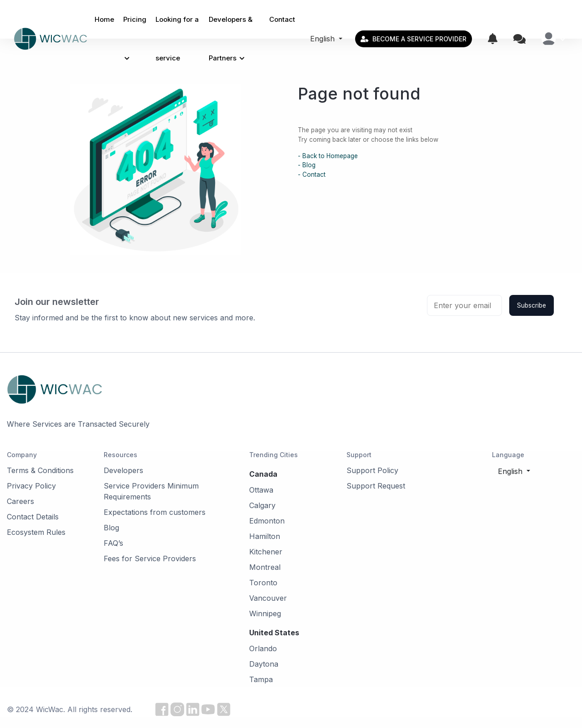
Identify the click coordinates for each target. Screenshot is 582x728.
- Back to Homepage (328, 156)
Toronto (263, 583)
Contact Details (33, 517)
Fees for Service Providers (150, 558)
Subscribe (532, 305)
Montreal (265, 567)
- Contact (312, 175)
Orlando (263, 648)
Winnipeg (265, 613)
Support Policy (372, 470)
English (324, 39)
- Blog (307, 165)
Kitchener (266, 552)
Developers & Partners (231, 39)
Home (104, 19)
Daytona (264, 664)
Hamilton (265, 536)
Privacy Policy (31, 486)
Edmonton (267, 521)
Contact (282, 19)
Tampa (261, 679)
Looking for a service (177, 39)
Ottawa (261, 490)
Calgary (262, 505)
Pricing (135, 38)
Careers (20, 501)
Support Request (376, 486)
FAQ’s (113, 543)
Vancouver (268, 598)
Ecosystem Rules (36, 532)
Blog (111, 528)
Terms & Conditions (40, 470)
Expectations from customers (155, 512)
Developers (123, 470)
